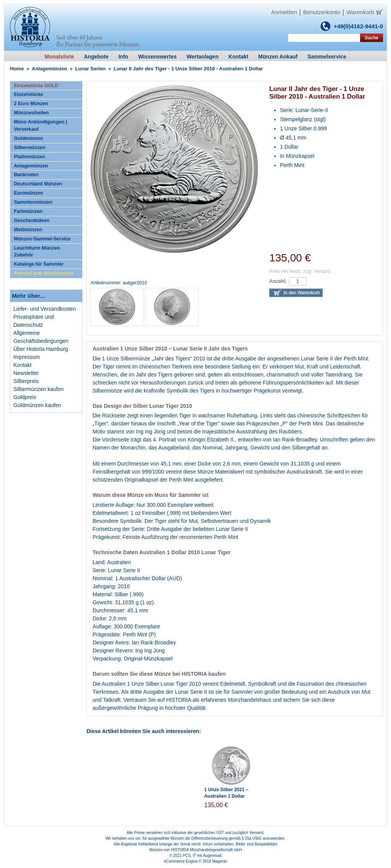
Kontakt (22, 365)
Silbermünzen (30, 148)
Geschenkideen (32, 221)
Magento (220, 861)
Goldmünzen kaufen (37, 405)
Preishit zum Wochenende (44, 273)
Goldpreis (25, 397)
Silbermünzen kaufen (39, 389)
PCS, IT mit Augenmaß (202, 856)
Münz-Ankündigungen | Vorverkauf (40, 126)
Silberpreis (26, 381)
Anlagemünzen (49, 69)
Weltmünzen (28, 230)
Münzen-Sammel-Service (42, 239)
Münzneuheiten (31, 113)
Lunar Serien (90, 69)
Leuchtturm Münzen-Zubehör (37, 252)
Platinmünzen (29, 157)
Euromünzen (28, 193)
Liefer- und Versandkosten (44, 309)
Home (17, 69)
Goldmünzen (28, 138)
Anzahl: (278, 281)
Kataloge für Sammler (39, 264)
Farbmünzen (28, 211)
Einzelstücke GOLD (36, 86)
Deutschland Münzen (38, 184)
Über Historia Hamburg (41, 349)
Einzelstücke (28, 94)
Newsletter (26, 373)
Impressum (27, 357)
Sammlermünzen (33, 202)
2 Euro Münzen (31, 104)
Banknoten (26, 175)
